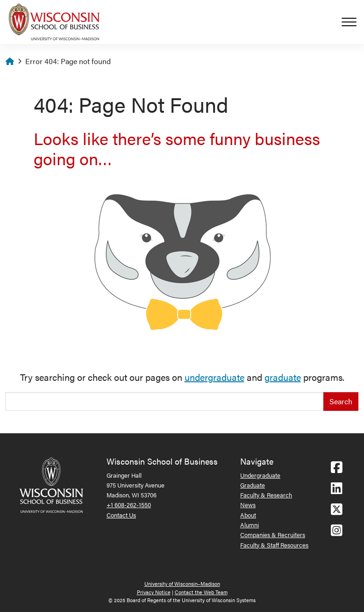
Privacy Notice (154, 592)
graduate (283, 377)
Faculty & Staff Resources (274, 545)
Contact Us (121, 515)
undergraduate (214, 377)
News (248, 505)
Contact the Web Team (201, 592)
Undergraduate (260, 475)
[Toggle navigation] (353, 22)
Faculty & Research (266, 495)
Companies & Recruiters (273, 535)
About (248, 515)
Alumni (250, 525)
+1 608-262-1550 (129, 505)
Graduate (253, 485)
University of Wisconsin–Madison (182, 584)
